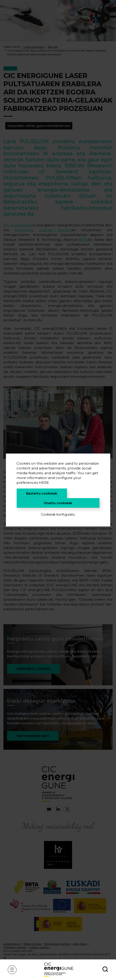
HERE (44, 483)
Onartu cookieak (58, 503)
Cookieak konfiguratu (58, 514)
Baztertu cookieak (42, 493)
